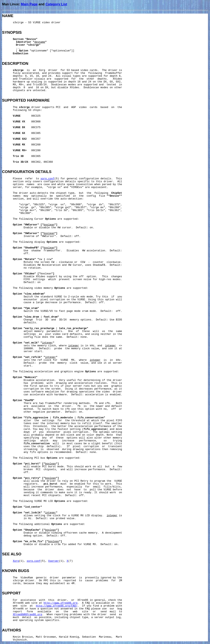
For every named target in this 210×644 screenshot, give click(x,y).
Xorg (16, 561)
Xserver (54, 561)
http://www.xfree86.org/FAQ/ (57, 606)
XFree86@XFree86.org (28, 615)
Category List (56, 4)
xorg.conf (48, 179)
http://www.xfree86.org (61, 603)
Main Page (29, 4)
